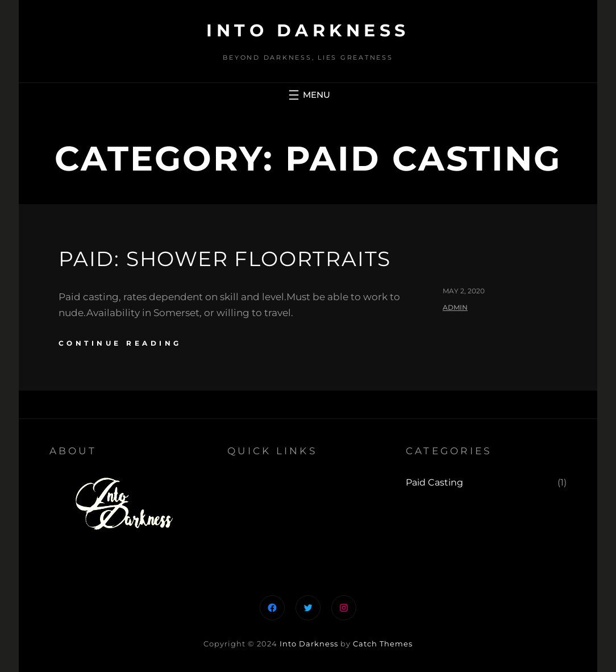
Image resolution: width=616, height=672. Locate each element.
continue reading (120, 343)
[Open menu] (308, 95)
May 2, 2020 (464, 291)
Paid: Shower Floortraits (225, 259)
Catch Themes (383, 644)
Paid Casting (434, 482)
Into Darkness (308, 30)
